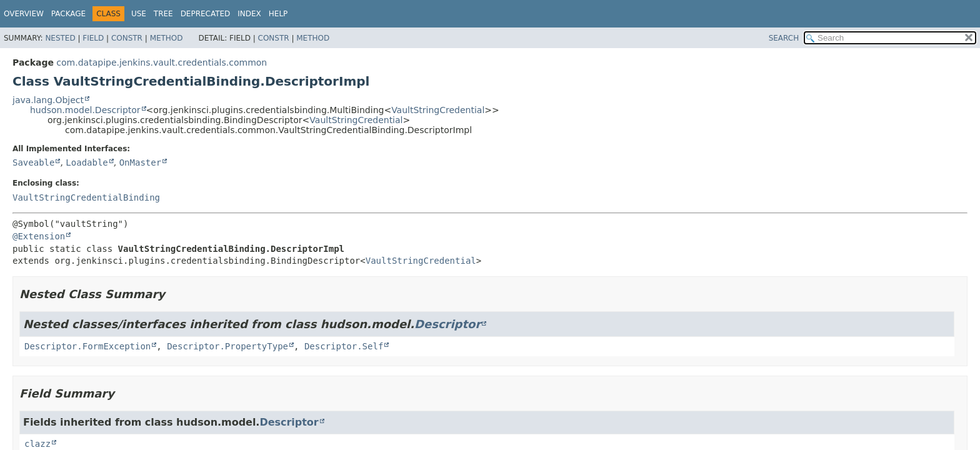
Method (167, 38)
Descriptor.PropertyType (227, 346)
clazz (37, 444)
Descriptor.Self (344, 346)
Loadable (87, 162)
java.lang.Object (48, 100)
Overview (24, 14)
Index (249, 14)
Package (68, 14)
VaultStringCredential (438, 110)
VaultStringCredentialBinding (86, 197)
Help (278, 14)
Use (139, 14)
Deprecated (206, 14)
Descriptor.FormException (87, 346)
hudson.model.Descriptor (85, 110)
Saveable (33, 162)
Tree (163, 14)
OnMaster (140, 162)
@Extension (39, 236)
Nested (60, 38)
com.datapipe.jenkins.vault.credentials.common (162, 62)
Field (93, 38)
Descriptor (447, 324)
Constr (127, 38)
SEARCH (784, 38)
